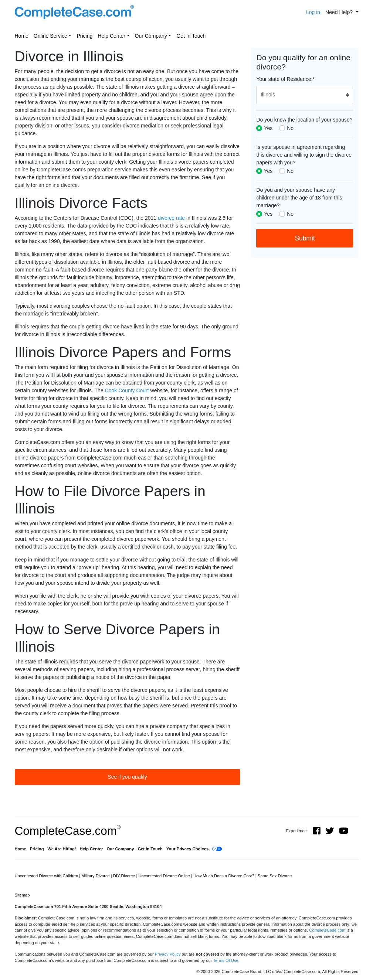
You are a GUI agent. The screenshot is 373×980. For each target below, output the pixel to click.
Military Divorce (96, 876)
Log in (313, 12)
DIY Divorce (125, 876)
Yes (268, 128)
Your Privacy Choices (187, 849)
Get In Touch (191, 36)
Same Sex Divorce (275, 876)
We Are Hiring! (62, 849)
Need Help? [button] (340, 12)
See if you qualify (127, 777)
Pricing (84, 36)
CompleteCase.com (68, 831)
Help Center (111, 36)
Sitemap (22, 895)
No (290, 128)
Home (22, 36)
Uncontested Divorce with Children (47, 876)
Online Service (50, 36)
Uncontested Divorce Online (165, 876)
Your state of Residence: (285, 79)
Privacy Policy (168, 954)
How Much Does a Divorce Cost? (224, 876)
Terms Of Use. (226, 960)
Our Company (151, 36)
